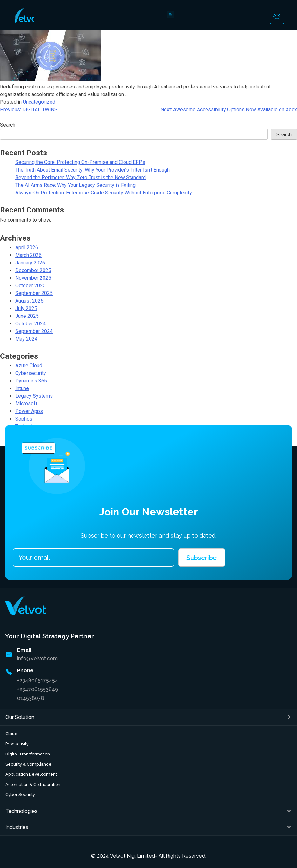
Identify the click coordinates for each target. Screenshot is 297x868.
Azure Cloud (29, 365)
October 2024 (30, 324)
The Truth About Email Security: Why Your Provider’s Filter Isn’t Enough (92, 170)
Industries (17, 827)
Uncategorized (39, 102)
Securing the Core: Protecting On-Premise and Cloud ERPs (80, 162)
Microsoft (26, 404)
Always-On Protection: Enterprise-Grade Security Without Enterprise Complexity (104, 193)
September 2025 (34, 293)
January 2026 (30, 263)
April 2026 (27, 248)
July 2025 (26, 308)
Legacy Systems (34, 396)
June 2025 (27, 316)
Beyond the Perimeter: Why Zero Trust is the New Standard (81, 177)
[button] (148, 717)
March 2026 (28, 255)
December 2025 (33, 270)
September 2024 (34, 331)
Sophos (24, 419)
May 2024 (26, 339)
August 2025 (29, 301)
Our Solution (20, 717)
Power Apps (29, 411)
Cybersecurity (31, 373)
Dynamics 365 (31, 381)
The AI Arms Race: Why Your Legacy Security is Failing (75, 185)
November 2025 (33, 278)
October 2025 (30, 286)
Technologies (21, 811)
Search (8, 125)
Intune (22, 388)
